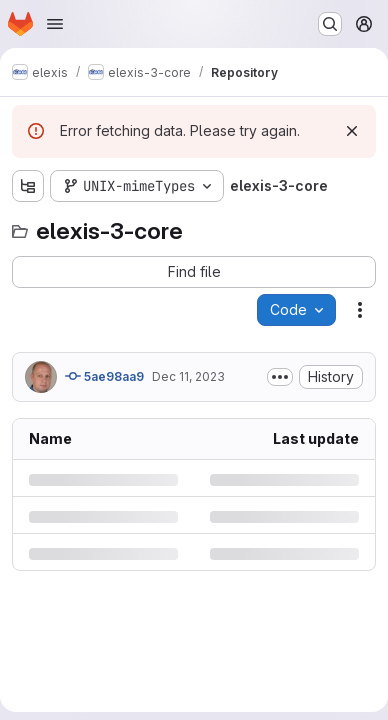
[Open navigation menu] (55, 24)
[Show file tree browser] (28, 186)
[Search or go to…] (330, 24)
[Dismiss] (352, 131)
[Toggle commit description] (280, 377)
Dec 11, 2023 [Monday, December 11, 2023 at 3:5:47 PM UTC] (188, 376)
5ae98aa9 (104, 376)
